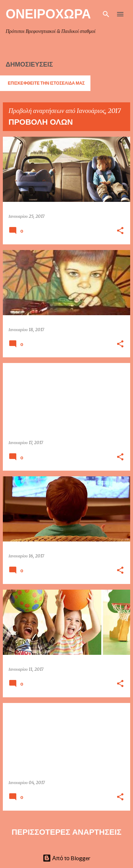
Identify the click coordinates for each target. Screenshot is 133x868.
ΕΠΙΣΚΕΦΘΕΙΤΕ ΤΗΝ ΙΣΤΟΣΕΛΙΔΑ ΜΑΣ (46, 83)
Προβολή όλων (41, 122)
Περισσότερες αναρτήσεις (67, 832)
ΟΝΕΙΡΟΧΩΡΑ (48, 13)
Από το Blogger (66, 858)
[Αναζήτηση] (106, 14)
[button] (120, 231)
